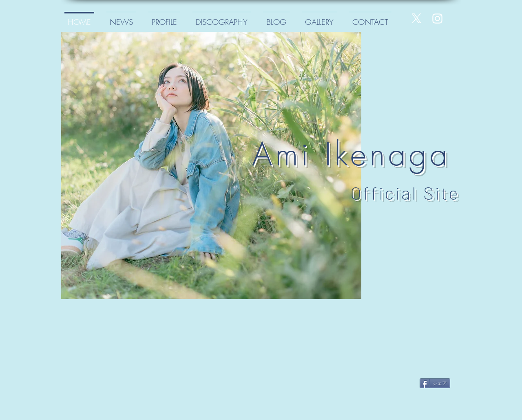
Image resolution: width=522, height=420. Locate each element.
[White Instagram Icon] (437, 19)
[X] (417, 19)
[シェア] (435, 383)
